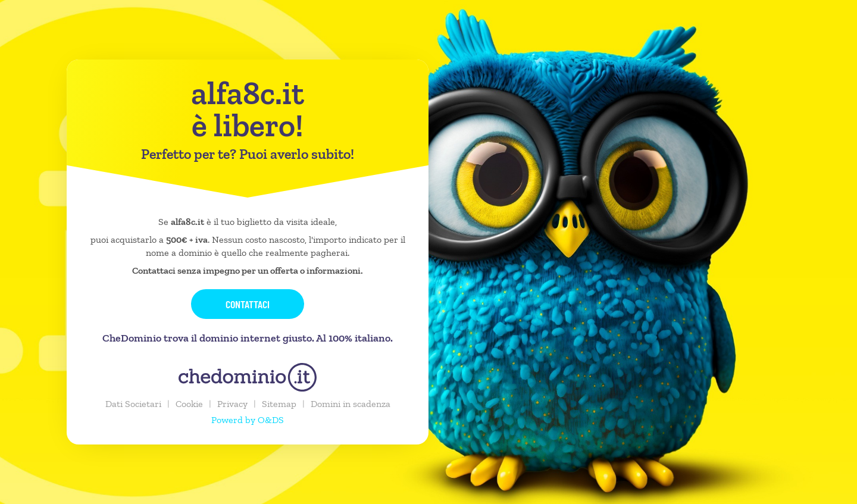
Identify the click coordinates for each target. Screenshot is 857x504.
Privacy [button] (232, 404)
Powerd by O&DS (248, 420)
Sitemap (279, 404)
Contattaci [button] (248, 304)
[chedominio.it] (248, 377)
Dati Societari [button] (133, 404)
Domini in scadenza (351, 404)
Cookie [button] (189, 404)
